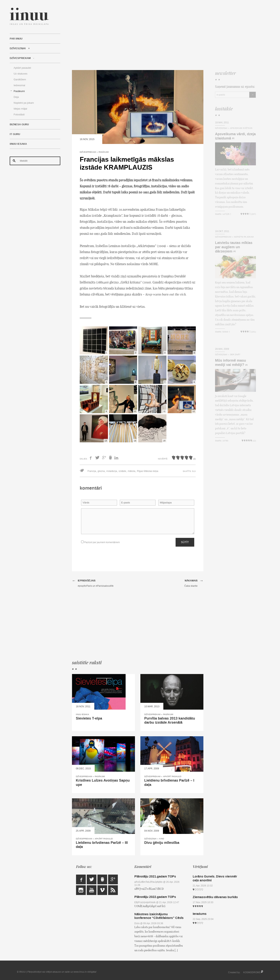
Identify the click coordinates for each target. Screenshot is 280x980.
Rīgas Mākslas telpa (148, 471)
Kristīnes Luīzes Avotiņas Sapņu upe (103, 783)
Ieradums (200, 914)
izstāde (122, 471)
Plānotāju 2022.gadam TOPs (155, 897)
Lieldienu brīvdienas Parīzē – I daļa (169, 783)
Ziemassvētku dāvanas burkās (215, 897)
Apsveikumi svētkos (241, 128)
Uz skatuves (21, 74)
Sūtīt (185, 542)
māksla (132, 471)
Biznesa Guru (19, 124)
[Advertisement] (164, 35)
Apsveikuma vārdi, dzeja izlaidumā (235, 136)
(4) (234, 251)
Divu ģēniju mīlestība (162, 843)
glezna (101, 471)
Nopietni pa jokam (24, 103)
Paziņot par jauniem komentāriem (100, 542)
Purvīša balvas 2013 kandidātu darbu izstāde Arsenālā (170, 721)
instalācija (112, 471)
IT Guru (15, 134)
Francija (92, 471)
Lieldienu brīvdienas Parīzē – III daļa (102, 845)
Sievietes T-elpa (89, 718)
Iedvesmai (19, 85)
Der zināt (235, 355)
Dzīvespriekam (20, 58)
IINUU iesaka (18, 144)
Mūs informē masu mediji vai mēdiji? (231, 363)
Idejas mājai (20, 109)
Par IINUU (16, 39)
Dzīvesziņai (18, 48)
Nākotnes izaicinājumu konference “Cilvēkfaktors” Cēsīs (159, 916)
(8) (233, 138)
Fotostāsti (19, 114)
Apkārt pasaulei (22, 68)
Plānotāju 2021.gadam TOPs (155, 876)
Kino (162, 839)
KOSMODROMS (252, 972)
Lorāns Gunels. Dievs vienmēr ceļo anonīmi (215, 878)
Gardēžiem (20, 79)
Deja (16, 97)
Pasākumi (19, 91)
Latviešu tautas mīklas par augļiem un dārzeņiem (234, 247)
